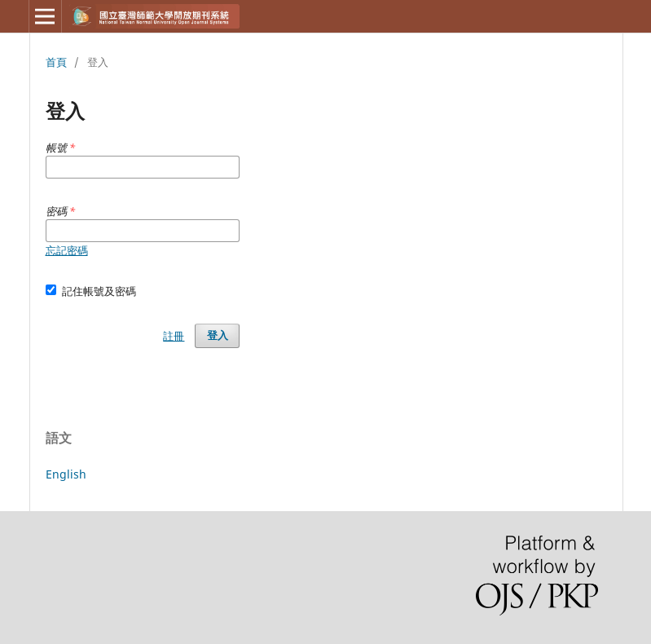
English (66, 474)
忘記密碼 (67, 250)
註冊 (174, 336)
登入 (218, 335)
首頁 (56, 62)
